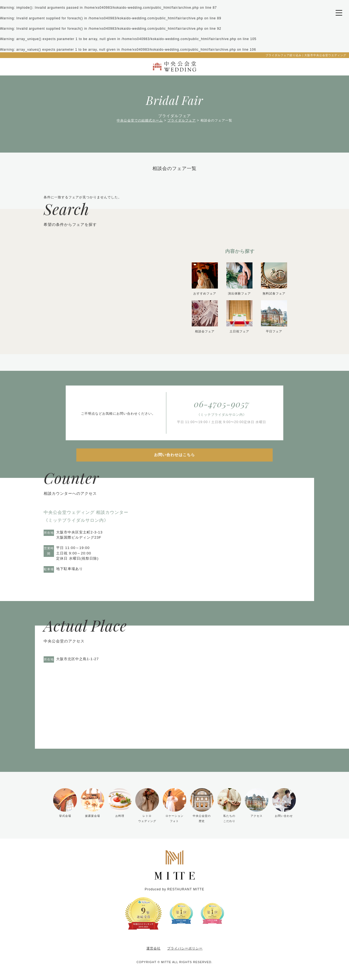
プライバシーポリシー (185, 948)
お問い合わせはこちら (174, 455)
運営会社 (154, 948)
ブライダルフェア (182, 120)
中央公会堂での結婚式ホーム (140, 120)
